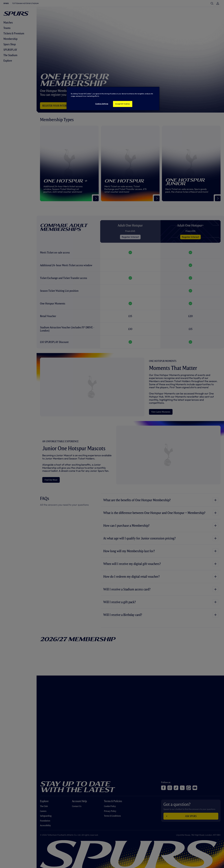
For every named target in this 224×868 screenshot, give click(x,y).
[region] (113, 99)
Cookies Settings (102, 104)
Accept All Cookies (123, 104)
